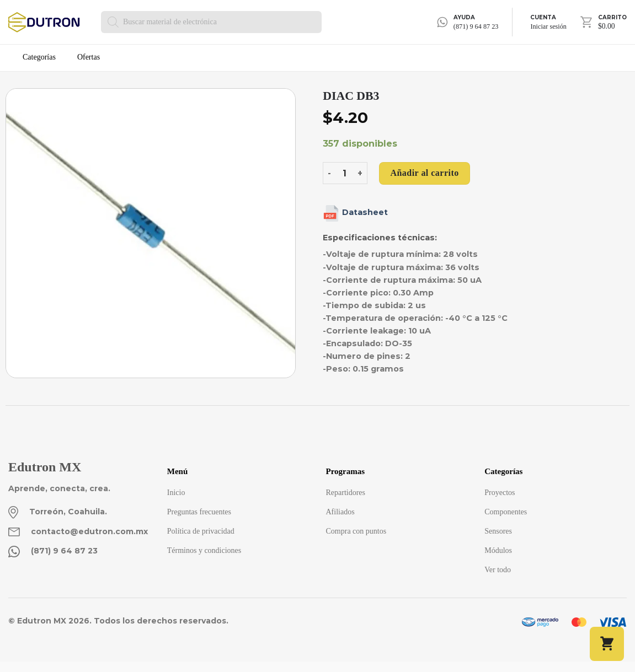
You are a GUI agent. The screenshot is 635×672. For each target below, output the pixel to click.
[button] (607, 644)
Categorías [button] (39, 58)
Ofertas (89, 57)
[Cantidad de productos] (344, 173)
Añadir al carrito (424, 173)
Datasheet (355, 212)
